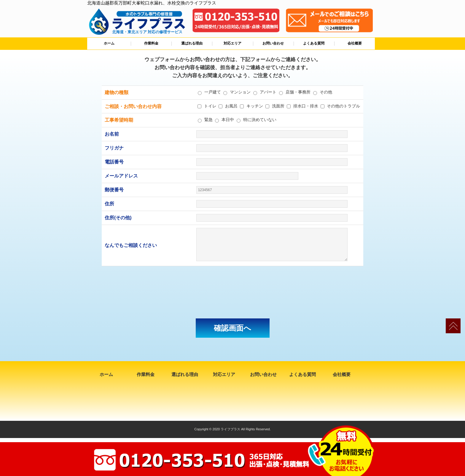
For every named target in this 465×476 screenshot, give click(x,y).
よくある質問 (314, 43)
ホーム (109, 43)
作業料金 (151, 43)
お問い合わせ (273, 43)
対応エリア (232, 43)
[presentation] (232, 292)
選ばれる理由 (192, 43)
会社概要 (355, 43)
